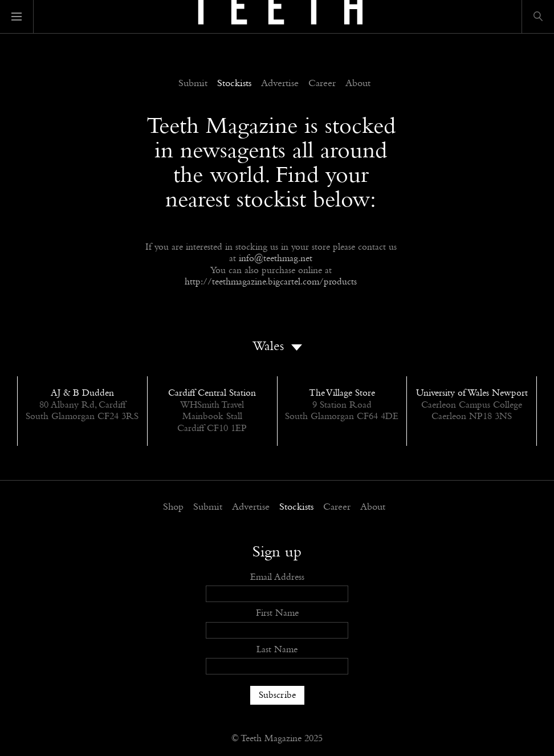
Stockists (234, 84)
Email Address (277, 577)
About (358, 84)
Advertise (280, 84)
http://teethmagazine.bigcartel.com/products (271, 282)
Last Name (277, 650)
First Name (277, 613)
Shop (173, 507)
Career (322, 84)
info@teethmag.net (276, 259)
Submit (193, 84)
